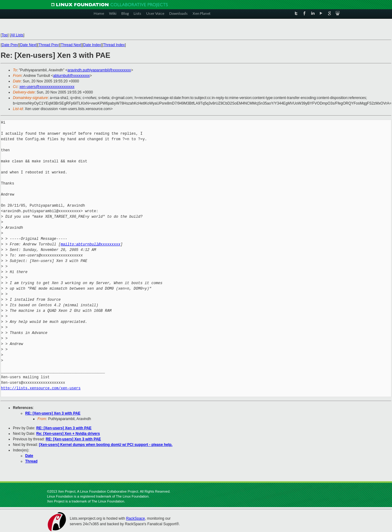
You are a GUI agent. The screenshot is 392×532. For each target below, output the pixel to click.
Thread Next (71, 45)
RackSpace (135, 518)
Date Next (28, 45)
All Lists (17, 35)
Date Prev (10, 45)
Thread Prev (49, 45)
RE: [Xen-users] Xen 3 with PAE (53, 413)
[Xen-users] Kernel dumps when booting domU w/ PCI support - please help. (106, 445)
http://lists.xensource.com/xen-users (41, 388)
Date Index (92, 45)
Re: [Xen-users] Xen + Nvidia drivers (68, 434)
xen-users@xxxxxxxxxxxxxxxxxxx (47, 87)
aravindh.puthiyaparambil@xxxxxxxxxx (99, 70)
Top (4, 35)
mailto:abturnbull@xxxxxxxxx (90, 244)
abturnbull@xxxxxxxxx (71, 76)
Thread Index (114, 45)
